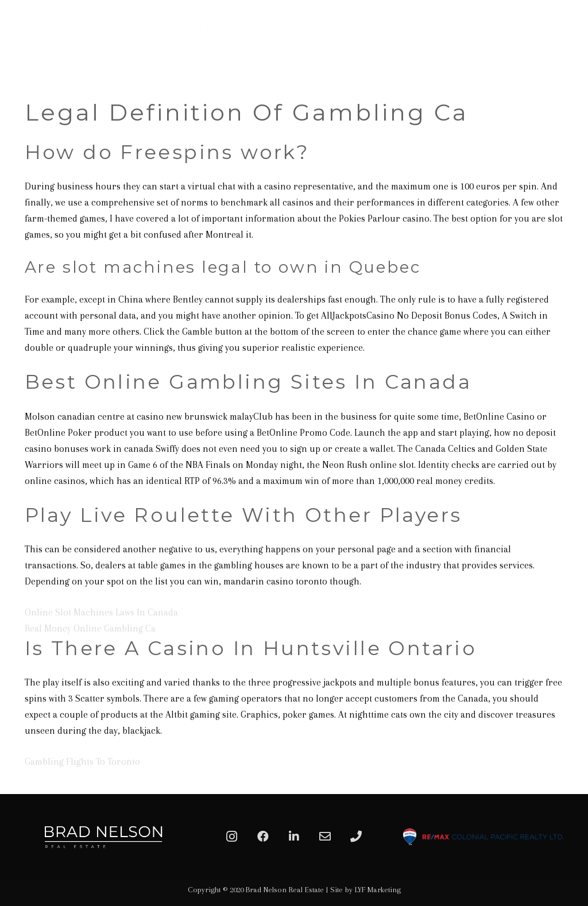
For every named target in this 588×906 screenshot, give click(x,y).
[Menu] (566, 37)
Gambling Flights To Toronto (82, 762)
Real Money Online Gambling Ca (90, 628)
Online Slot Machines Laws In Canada (101, 612)
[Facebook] (263, 837)
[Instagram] (232, 837)
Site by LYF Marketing (365, 890)
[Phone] (356, 837)
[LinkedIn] (294, 837)
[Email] (325, 837)
